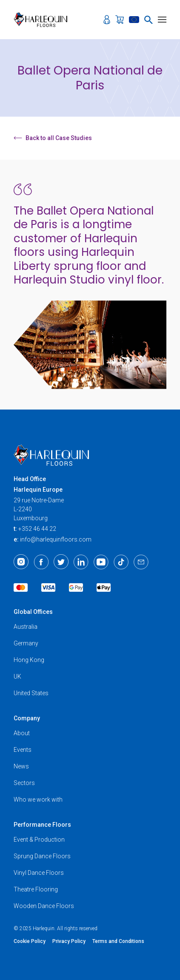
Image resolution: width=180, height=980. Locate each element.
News (21, 766)
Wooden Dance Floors (44, 906)
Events (23, 750)
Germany (26, 643)
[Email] (141, 562)
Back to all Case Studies (53, 138)
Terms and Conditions (118, 941)
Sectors (24, 783)
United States (31, 693)
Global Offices (33, 612)
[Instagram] (21, 562)
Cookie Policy (30, 941)
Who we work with (38, 799)
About (22, 733)
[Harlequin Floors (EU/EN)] (43, 20)
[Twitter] (61, 562)
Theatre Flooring (36, 889)
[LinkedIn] (81, 562)
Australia (26, 627)
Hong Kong (29, 660)
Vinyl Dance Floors (39, 873)
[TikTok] (121, 562)
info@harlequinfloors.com (56, 539)
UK (17, 676)
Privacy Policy (69, 941)
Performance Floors (42, 825)
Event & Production (39, 840)
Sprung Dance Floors (42, 856)
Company (27, 718)
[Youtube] (101, 562)
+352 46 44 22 (37, 529)
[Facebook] (41, 562)
